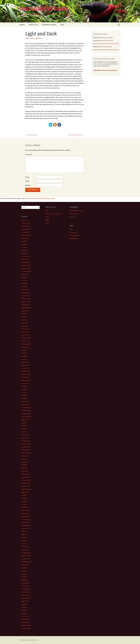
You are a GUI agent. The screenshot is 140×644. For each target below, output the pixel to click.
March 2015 (25, 616)
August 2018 (25, 492)
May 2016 (24, 574)
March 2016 (25, 580)
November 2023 (26, 302)
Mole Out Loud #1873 (113, 50)
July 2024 (24, 278)
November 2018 (26, 483)
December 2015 (26, 589)
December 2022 (26, 335)
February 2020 (26, 438)
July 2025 (24, 241)
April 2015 (24, 613)
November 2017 (26, 519)
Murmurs (22, 25)
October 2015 (25, 595)
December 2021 (26, 371)
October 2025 (25, 232)
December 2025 (26, 229)
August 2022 (25, 347)
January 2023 (25, 332)
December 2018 (26, 480)
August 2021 (25, 383)
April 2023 (24, 323)
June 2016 (24, 571)
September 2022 (26, 344)
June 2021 (24, 389)
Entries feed (73, 232)
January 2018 (25, 513)
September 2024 (26, 271)
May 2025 (24, 247)
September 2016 (26, 562)
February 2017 (26, 547)
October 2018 (25, 486)
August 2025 (25, 238)
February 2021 (26, 402)
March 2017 (25, 544)
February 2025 (26, 256)
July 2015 (24, 604)
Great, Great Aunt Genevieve (54, 214)
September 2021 (26, 380)
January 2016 (25, 586)
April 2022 (24, 359)
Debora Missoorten (99, 44)
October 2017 (25, 522)
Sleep (47, 211)
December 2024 (26, 262)
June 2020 (24, 426)
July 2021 (24, 386)
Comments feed (74, 235)
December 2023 (26, 299)
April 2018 (24, 504)
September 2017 (26, 525)
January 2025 (25, 259)
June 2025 (24, 244)
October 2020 (25, 414)
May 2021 (24, 392)
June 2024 (24, 281)
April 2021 (24, 395)
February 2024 (26, 293)
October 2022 (25, 341)
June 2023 (24, 317)
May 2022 (24, 356)
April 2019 (24, 468)
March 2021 (25, 398)
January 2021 (25, 405)
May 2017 (24, 538)
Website (28, 185)
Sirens (47, 223)
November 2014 (26, 628)
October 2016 (25, 559)
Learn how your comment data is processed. (40, 198)
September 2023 (26, 308)
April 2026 (24, 220)
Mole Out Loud (33, 25)
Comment (29, 154)
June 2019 (24, 462)
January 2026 (25, 226)
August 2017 (25, 529)
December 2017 (26, 516)
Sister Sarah (31, 135)
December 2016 (26, 553)
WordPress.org (74, 239)
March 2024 (25, 290)
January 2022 (25, 368)
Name (27, 177)
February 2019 (26, 474)
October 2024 (25, 268)
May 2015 (24, 610)
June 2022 (24, 353)
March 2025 (25, 253)
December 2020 (26, 408)
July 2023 (24, 314)
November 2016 (26, 556)
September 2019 (26, 453)
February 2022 (26, 365)
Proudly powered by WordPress (29, 640)
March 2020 (25, 435)
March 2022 (25, 362)
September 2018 (26, 489)
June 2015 (24, 607)
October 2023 (25, 305)
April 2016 (24, 577)
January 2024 (25, 296)
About (62, 25)
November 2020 (26, 411)
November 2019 (26, 447)
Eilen (47, 217)
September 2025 (26, 235)
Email (27, 181)
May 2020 (24, 429)
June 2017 (24, 535)
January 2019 (25, 477)
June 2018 (24, 498)
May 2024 (24, 284)
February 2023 (26, 329)
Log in (71, 229)
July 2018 (24, 495)
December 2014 (26, 625)
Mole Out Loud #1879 (113, 44)
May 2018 (24, 501)
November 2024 (26, 265)
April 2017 (24, 541)
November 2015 (26, 592)
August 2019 (25, 456)
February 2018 (26, 510)
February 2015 (26, 619)
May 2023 (24, 320)
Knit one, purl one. (76, 135)
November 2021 (26, 374)
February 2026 (26, 223)
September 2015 (26, 598)
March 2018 (25, 507)
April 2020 (24, 432)
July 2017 (24, 532)
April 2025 (24, 250)
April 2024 (24, 287)
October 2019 (25, 450)
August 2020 (25, 420)
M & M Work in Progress (49, 25)
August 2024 (25, 274)
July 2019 (24, 459)
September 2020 (26, 417)
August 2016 (25, 565)
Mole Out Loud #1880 (107, 38)
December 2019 (26, 444)
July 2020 (24, 423)
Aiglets (48, 220)
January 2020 (25, 441)
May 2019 (24, 465)
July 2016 (24, 568)
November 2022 (26, 338)
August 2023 (25, 311)
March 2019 (25, 471)
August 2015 (25, 601)
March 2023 (25, 326)
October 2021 (25, 377)
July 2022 (24, 350)
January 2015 (25, 622)
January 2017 (25, 550)
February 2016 (26, 583)
